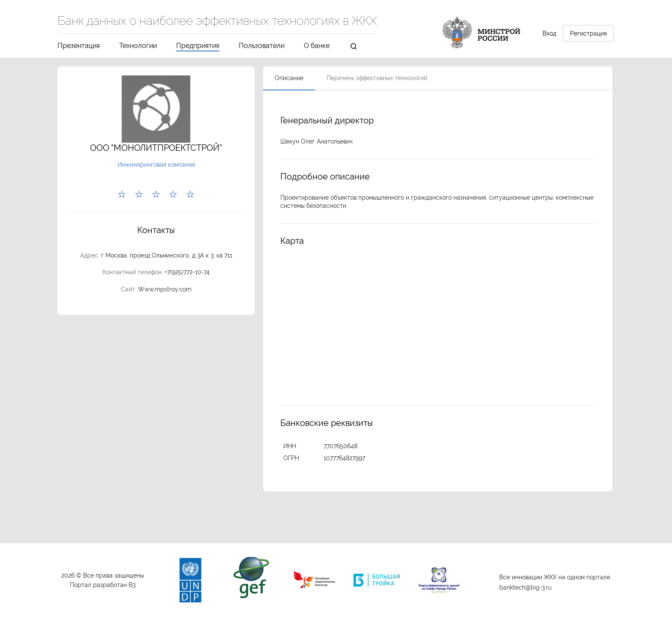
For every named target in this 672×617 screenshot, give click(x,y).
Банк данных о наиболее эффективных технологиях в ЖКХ (217, 21)
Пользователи (262, 46)
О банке (317, 46)
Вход (549, 33)
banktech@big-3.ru (525, 587)
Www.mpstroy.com (165, 289)
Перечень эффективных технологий (377, 78)
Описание (289, 78)
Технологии (138, 46)
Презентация (79, 46)
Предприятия (198, 46)
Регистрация (588, 33)
